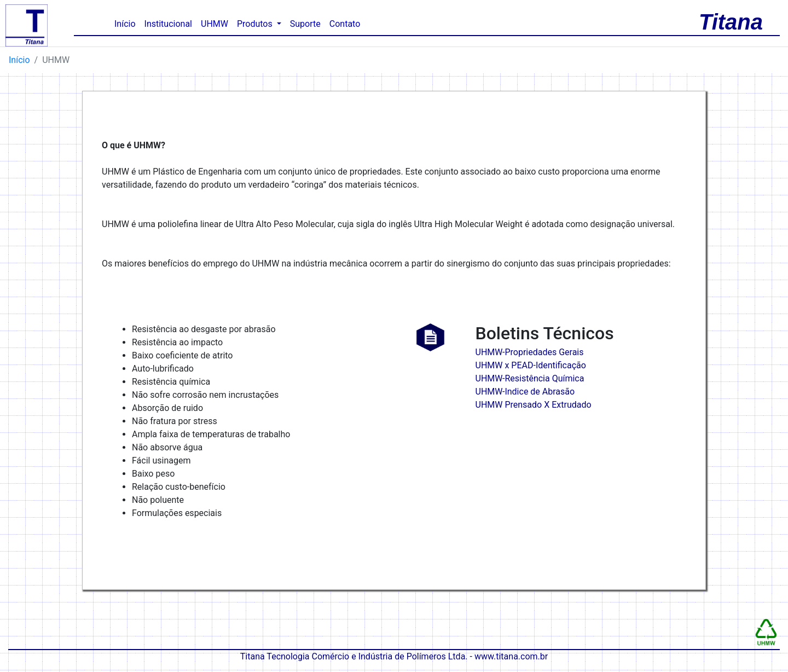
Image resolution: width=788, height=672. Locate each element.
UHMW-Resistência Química (530, 378)
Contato (345, 24)
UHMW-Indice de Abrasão (525, 392)
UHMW (215, 24)
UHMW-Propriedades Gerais (530, 352)
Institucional (168, 24)
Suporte (305, 24)
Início (127, 23)
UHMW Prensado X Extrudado (534, 405)
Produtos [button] (256, 24)
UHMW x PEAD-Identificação (531, 365)
